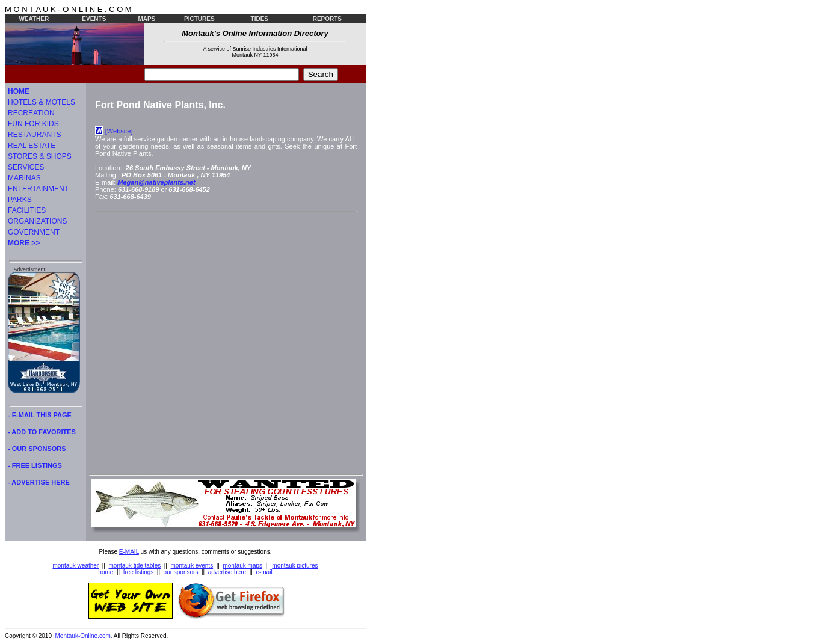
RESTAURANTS (34, 135)
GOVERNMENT (34, 232)
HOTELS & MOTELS (42, 102)
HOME (19, 91)
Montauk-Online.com (83, 636)
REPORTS (327, 19)
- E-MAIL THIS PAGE (40, 415)
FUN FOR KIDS (33, 124)
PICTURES (199, 19)
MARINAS (24, 178)
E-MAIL (129, 552)
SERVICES (26, 167)
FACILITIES (27, 210)
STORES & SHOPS (40, 156)
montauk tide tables (135, 566)
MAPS (146, 19)
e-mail (264, 572)
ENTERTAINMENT (38, 189)
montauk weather (75, 566)
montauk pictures (295, 566)
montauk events (192, 566)
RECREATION (31, 113)
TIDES (260, 19)
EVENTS (94, 19)
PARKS (20, 200)
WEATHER (34, 19)
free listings (139, 572)
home (106, 572)
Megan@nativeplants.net (156, 182)
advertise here (227, 572)
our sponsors (181, 572)
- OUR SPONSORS (37, 449)
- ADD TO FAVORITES (42, 432)
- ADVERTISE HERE (39, 482)
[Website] (119, 131)
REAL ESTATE (32, 146)
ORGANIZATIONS (37, 221)
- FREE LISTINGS (35, 465)
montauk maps (242, 566)
